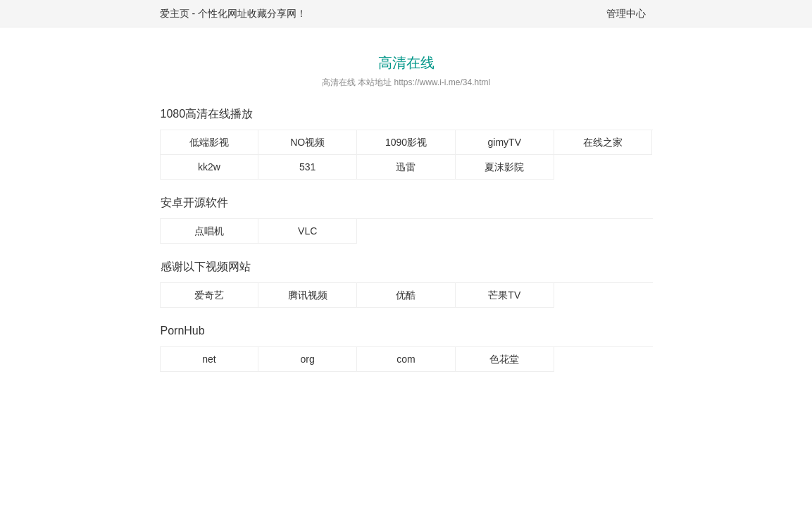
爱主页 (175, 13)
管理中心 (626, 13)
